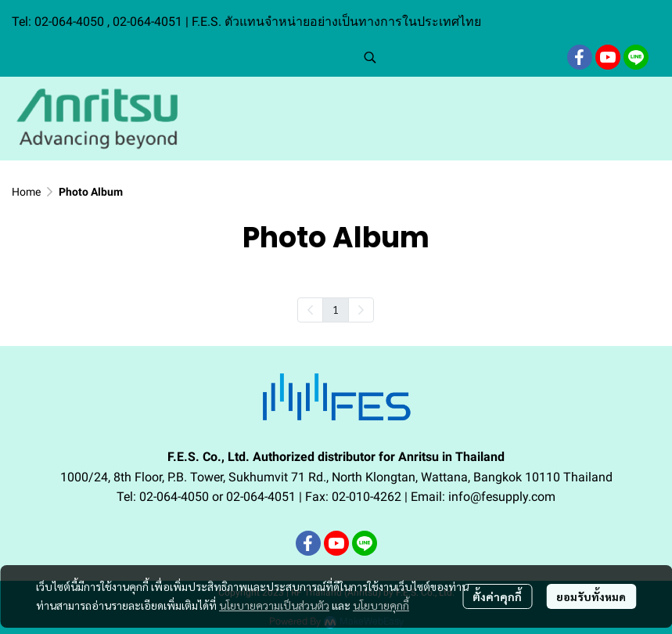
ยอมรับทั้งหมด (591, 596)
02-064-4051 (147, 22)
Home (26, 192)
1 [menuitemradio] (336, 309)
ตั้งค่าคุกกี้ (497, 596)
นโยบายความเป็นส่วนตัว (274, 605)
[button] (458, 57)
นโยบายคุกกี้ (381, 605)
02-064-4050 (71, 22)
